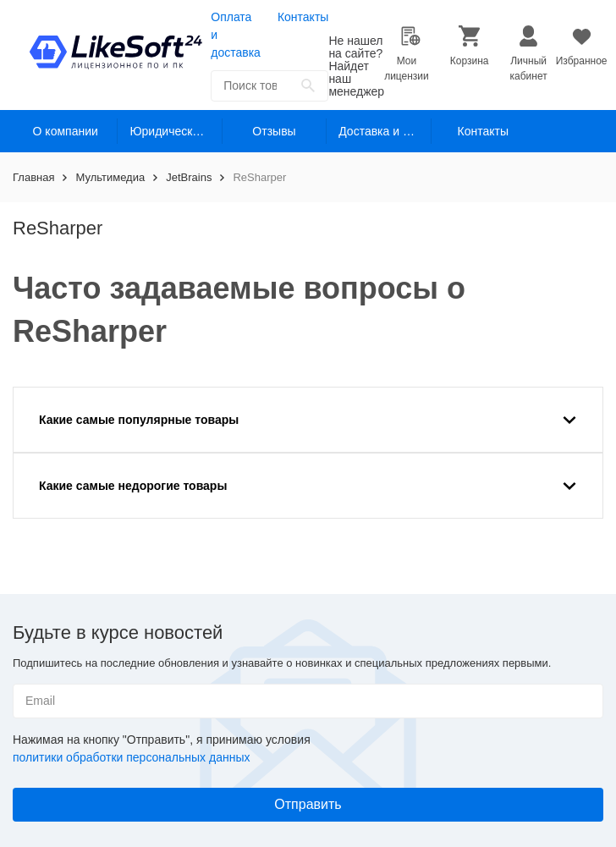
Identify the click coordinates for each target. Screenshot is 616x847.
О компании (66, 131)
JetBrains (189, 177)
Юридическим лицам (176, 131)
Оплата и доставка (236, 35)
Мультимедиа (110, 177)
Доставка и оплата (385, 131)
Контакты (303, 17)
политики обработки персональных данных (131, 757)
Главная (33, 177)
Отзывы (274, 131)
